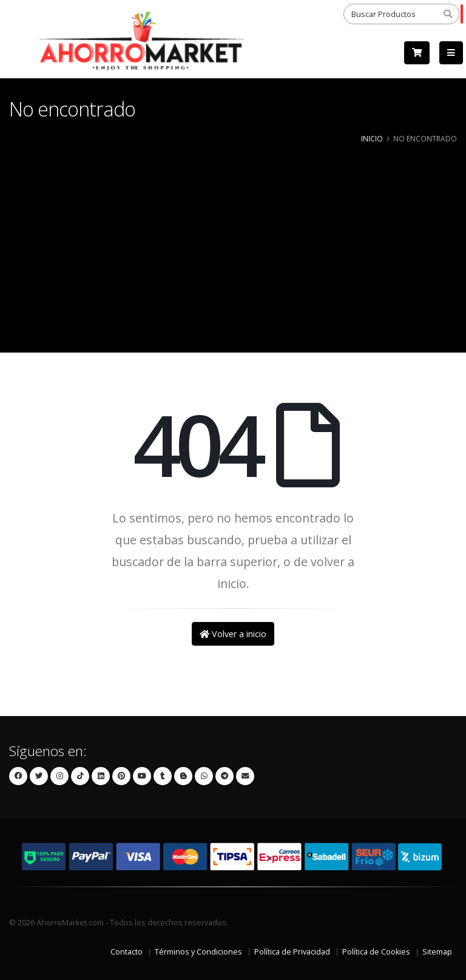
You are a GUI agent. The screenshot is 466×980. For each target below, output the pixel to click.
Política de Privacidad (292, 952)
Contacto (127, 952)
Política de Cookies (376, 952)
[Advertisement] (233, 237)
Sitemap (437, 952)
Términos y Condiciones (198, 952)
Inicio (372, 138)
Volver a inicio (233, 634)
